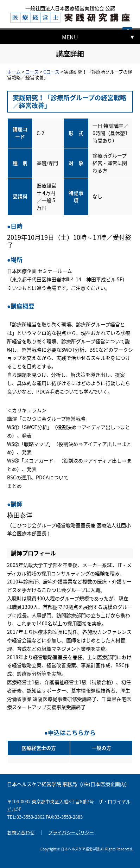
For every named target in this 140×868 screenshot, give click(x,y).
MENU (70, 37)
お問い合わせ (21, 832)
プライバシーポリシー (71, 832)
